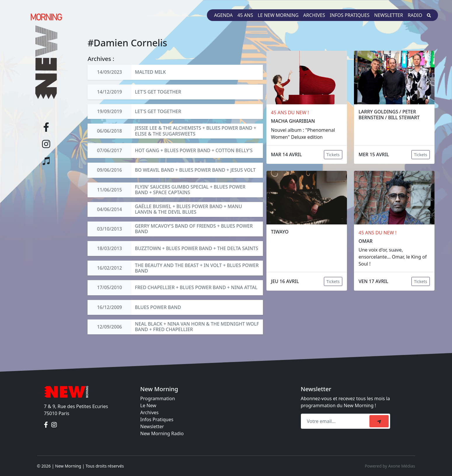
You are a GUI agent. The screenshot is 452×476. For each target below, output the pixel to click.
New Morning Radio (162, 433)
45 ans (245, 15)
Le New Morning (278, 15)
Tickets (333, 155)
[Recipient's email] (336, 421)
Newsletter (389, 15)
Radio (415, 15)
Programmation (158, 398)
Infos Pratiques (157, 419)
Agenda (223, 15)
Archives (314, 15)
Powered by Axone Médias (390, 466)
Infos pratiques (350, 15)
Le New (148, 405)
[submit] (379, 421)
